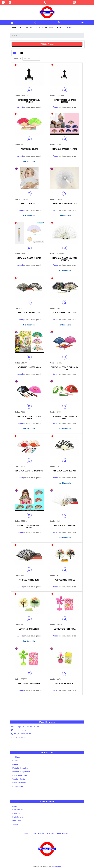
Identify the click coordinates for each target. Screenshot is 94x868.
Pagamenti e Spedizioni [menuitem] (21, 775)
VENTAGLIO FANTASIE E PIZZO (65, 313)
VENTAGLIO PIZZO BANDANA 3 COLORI (29, 526)
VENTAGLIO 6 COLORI (29, 149)
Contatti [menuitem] (15, 761)
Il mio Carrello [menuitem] (18, 817)
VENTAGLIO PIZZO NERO (29, 580)
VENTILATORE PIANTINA (65, 684)
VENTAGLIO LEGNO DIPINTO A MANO (29, 417)
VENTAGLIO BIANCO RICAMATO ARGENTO (65, 259)
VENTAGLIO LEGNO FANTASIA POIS (29, 471)
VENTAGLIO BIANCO (29, 204)
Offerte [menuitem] (15, 764)
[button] (29, 90)
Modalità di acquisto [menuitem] (20, 768)
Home (14, 27)
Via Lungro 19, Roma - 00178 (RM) (26, 727)
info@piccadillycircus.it (22, 734)
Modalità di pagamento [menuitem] (21, 772)
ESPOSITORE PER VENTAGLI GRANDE (29, 101)
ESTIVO (59, 27)
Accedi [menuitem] (15, 806)
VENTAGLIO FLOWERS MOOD (29, 367)
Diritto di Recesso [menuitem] (19, 783)
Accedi (20, 107)
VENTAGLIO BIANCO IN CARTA (65, 204)
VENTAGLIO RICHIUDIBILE (65, 580)
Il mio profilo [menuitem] (17, 813)
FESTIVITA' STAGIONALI (44, 27)
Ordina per (17, 59)
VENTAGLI (69, 27)
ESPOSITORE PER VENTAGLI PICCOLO (65, 101)
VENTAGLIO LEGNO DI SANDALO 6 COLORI (65, 368)
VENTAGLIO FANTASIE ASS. (29, 313)
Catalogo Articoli (25, 27)
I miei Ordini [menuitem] (17, 821)
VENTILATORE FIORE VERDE (29, 684)
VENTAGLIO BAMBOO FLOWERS (65, 149)
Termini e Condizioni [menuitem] (20, 779)
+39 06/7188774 (20, 730)
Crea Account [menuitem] (17, 810)
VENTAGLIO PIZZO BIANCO (65, 525)
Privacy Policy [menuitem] (18, 786)
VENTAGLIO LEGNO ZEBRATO (65, 471)
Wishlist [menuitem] (15, 824)
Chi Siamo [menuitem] (16, 757)
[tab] (15, 53)
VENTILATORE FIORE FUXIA (65, 629)
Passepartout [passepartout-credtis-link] (56, 867)
